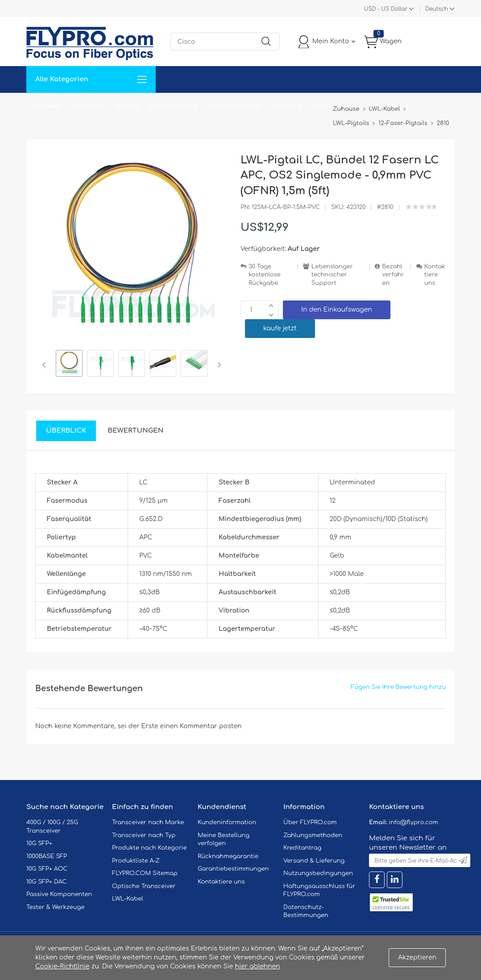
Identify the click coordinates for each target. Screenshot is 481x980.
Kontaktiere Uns (234, 106)
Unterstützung (173, 106)
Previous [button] (46, 365)
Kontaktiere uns (435, 275)
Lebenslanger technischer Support (332, 275)
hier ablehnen (257, 966)
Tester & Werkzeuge (55, 907)
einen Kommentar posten (201, 726)
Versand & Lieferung (314, 861)
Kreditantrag (302, 848)
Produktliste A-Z (136, 861)
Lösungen (88, 106)
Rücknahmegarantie (228, 856)
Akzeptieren (417, 957)
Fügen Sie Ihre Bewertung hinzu (398, 687)
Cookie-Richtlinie (62, 966)
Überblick (66, 431)
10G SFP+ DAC (46, 882)
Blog (320, 106)
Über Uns (286, 106)
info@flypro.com (413, 822)
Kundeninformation (227, 822)
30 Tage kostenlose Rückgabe (265, 275)
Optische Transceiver (144, 886)
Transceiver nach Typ (144, 835)
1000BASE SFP (47, 856)
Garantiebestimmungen (233, 869)
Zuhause (46, 106)
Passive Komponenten (59, 894)
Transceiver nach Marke (148, 822)
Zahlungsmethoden (313, 835)
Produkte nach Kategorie (149, 848)
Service (127, 106)
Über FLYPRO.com (310, 822)
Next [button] (218, 365)
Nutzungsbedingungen (318, 873)
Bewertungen (135, 431)
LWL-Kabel (128, 899)
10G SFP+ (39, 843)
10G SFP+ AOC (47, 869)
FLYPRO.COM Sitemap (145, 873)
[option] (69, 365)
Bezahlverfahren (393, 275)
